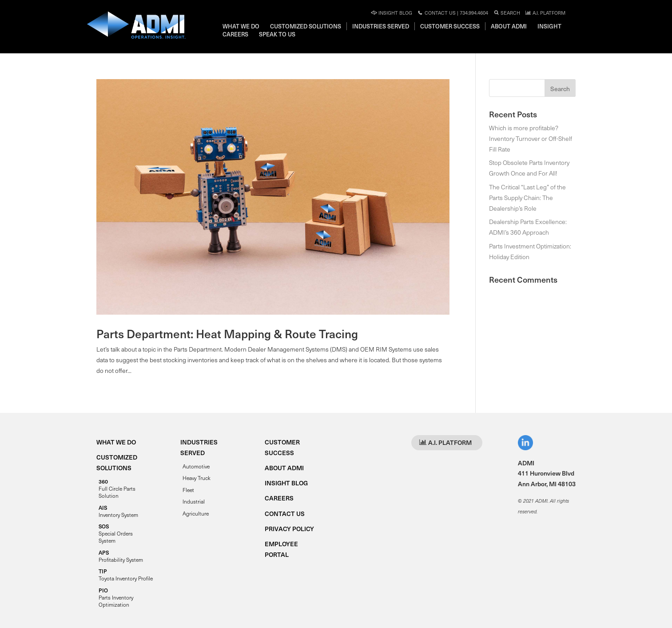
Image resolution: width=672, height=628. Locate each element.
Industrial (194, 501)
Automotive (196, 466)
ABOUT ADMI (284, 468)
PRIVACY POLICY (289, 529)
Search (507, 13)
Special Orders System (116, 533)
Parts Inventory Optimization (116, 597)
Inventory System (118, 511)
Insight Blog (392, 13)
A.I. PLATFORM (545, 13)
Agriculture (196, 513)
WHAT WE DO (116, 442)
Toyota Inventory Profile (126, 575)
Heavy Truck (197, 478)
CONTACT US (285, 514)
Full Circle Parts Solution (117, 488)
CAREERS (279, 498)
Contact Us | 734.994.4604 (453, 13)
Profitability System (121, 556)
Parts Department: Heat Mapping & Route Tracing (227, 334)
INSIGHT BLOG (286, 483)
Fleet (188, 490)
